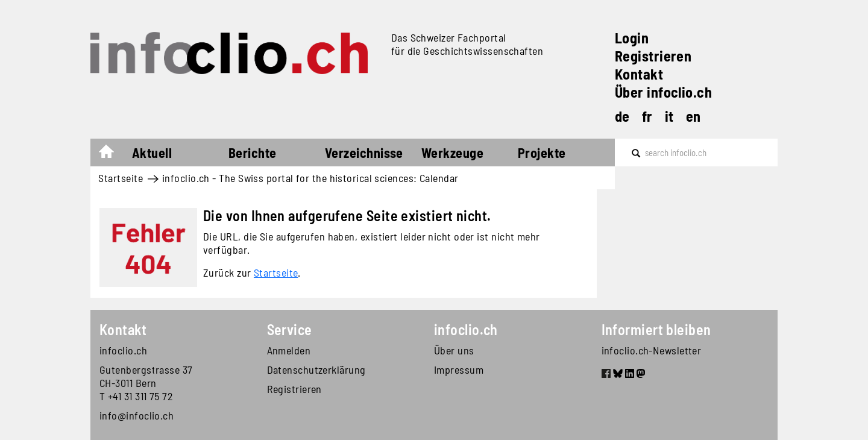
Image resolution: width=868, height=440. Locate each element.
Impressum (459, 369)
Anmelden (289, 350)
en (693, 116)
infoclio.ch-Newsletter (652, 350)
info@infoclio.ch (137, 415)
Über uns (454, 350)
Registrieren (653, 56)
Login (632, 38)
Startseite (112, 154)
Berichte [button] (253, 152)
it (669, 116)
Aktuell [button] (152, 152)
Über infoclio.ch (663, 92)
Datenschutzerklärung (316, 369)
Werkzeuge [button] (452, 152)
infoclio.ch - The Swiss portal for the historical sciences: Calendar (310, 178)
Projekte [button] (542, 152)
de (622, 116)
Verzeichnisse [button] (364, 152)
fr (647, 116)
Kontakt (639, 74)
